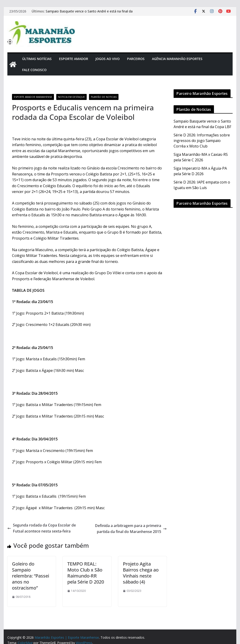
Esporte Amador (74, 59)
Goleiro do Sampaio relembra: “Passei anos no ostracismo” (31, 576)
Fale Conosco (34, 70)
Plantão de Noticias (104, 97)
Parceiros (136, 59)
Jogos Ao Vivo (108, 59)
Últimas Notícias (37, 59)
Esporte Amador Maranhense (33, 97)
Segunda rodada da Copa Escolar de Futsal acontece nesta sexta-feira (42, 528)
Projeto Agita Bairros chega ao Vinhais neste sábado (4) (141, 573)
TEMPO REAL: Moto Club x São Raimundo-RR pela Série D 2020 (86, 573)
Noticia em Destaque (71, 97)
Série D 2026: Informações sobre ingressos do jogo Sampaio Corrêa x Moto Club (202, 141)
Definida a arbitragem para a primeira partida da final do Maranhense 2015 (131, 529)
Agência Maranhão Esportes (177, 59)
